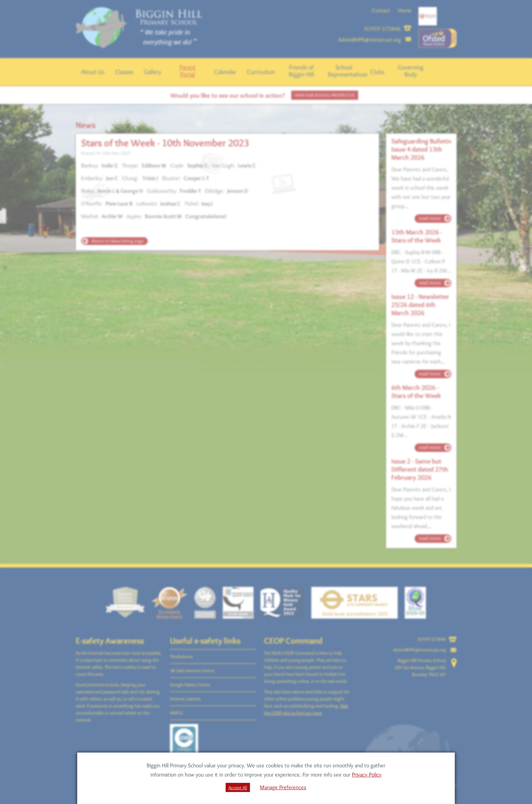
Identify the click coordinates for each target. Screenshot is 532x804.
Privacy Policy (367, 775)
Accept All (238, 787)
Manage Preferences (283, 787)
